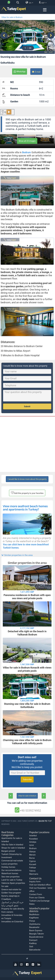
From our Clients (37, 897)
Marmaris (34, 874)
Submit (27, 406)
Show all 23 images (27, 141)
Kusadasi (33, 838)
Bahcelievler (35, 949)
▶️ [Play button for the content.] (9, 112)
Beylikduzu (34, 914)
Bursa (32, 858)
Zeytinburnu (35, 924)
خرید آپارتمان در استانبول (12, 902)
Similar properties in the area (17, 555)
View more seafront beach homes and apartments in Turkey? (25, 507)
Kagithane (34, 917)
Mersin (32, 854)
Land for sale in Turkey (12, 880)
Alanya (32, 851)
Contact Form (36, 894)
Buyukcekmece (36, 936)
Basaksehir (34, 927)
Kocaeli (33, 864)
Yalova (32, 870)
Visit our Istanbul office (40, 884)
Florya (32, 920)
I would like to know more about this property (27, 479)
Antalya (33, 842)
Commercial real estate (12, 860)
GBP (43, 2)
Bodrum (33, 848)
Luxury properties (9, 864)
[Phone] (10, 3)
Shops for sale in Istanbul (13, 848)
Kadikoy (33, 943)
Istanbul (33, 835)
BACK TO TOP (46, 821)
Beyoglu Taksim (37, 933)
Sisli (31, 946)
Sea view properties (11, 876)
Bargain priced (8, 851)
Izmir (32, 845)
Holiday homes (8, 867)
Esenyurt (33, 940)
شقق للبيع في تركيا (10, 905)
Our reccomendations (11, 870)
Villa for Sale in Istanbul (12, 844)
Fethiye (33, 867)
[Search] (18, 3)
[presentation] (4, 35)
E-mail (36, 71)
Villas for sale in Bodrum (12, 17)
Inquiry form (35, 881)
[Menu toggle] (45, 10)
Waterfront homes (10, 873)
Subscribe (27, 779)
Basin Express (36, 930)
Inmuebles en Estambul (12, 921)
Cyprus (32, 861)
